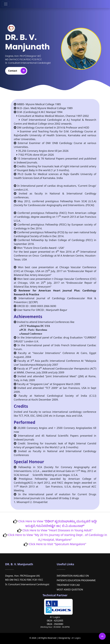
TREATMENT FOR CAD (68, 585)
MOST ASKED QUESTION (70, 590)
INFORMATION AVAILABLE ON (73, 576)
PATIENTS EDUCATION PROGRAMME (76, 580)
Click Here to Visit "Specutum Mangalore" (57, 544)
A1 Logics (76, 638)
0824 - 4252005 (55, 621)
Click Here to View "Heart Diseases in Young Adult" (57, 530)
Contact (17, 71)
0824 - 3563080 (55, 624)
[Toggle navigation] (6, 4)
